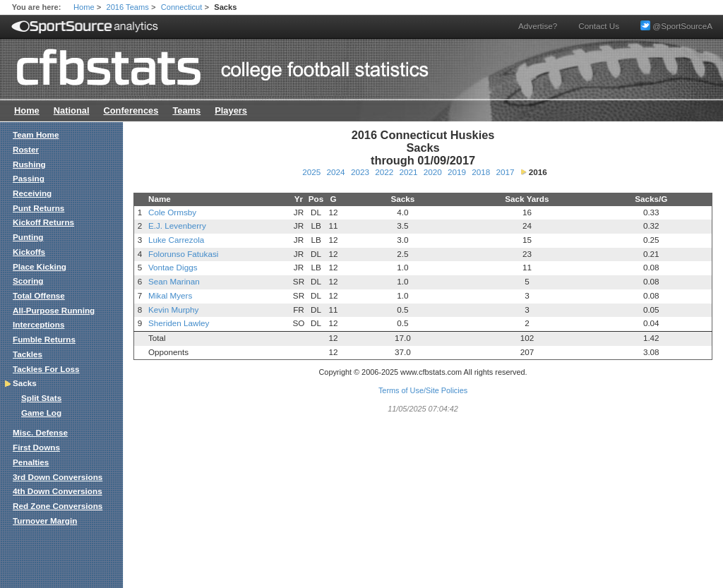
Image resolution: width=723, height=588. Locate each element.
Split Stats (41, 398)
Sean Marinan (174, 281)
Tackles (28, 354)
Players (231, 110)
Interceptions (38, 324)
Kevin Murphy (173, 310)
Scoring (28, 281)
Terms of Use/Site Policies (423, 390)
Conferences (131, 110)
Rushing (29, 164)
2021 (408, 172)
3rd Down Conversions (58, 477)
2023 (360, 172)
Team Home (36, 134)
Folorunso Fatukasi (183, 254)
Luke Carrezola (176, 240)
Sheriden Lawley (179, 323)
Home (84, 7)
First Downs (36, 447)
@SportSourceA (676, 26)
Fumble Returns (44, 339)
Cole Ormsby (172, 212)
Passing (29, 178)
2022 (384, 172)
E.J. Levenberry (177, 226)
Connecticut (182, 7)
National (72, 110)
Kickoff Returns (43, 222)
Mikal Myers (170, 295)
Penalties (31, 462)
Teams (186, 110)
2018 (481, 172)
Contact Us (599, 26)
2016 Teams (128, 7)
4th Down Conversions (58, 491)
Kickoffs (29, 252)
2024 (336, 172)
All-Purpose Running (54, 310)
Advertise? (538, 26)
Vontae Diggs (173, 267)
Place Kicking (40, 266)
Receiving (32, 193)
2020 (433, 172)
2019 (457, 172)
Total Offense (39, 295)
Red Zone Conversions (58, 506)
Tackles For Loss (46, 369)
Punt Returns (38, 208)
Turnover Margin (45, 521)
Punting (28, 237)
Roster (26, 149)
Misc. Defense (40, 432)
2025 (311, 172)
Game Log (41, 413)
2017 (505, 172)
